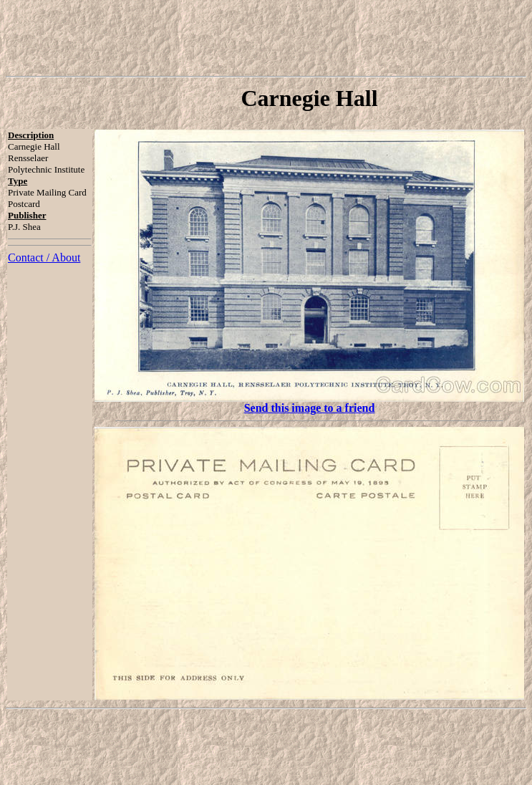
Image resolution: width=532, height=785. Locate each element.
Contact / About (44, 257)
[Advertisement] (266, 38)
